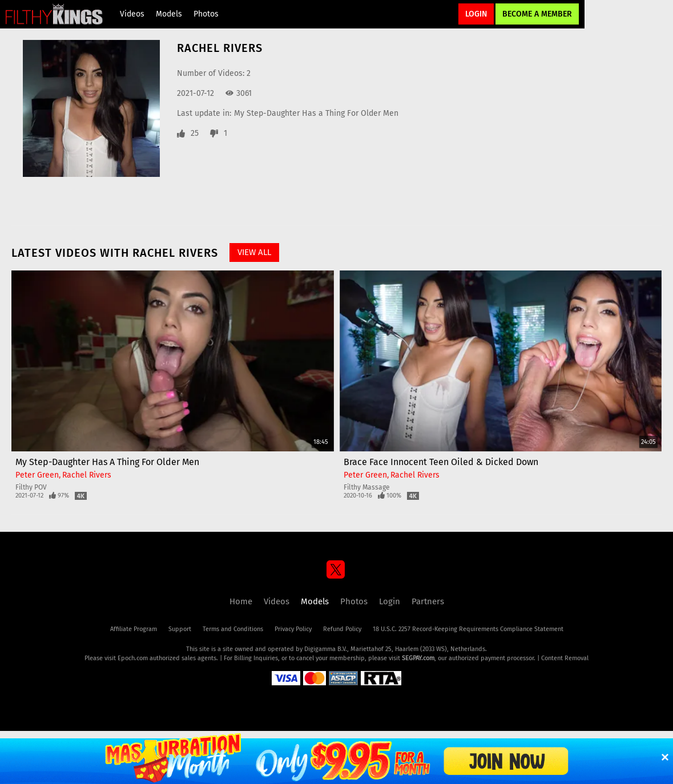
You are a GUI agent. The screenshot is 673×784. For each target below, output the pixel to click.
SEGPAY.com (418, 658)
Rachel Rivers (87, 475)
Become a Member (537, 14)
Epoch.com (133, 658)
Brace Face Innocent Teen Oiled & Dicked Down (441, 462)
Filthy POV (31, 487)
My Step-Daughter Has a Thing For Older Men (316, 113)
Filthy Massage (367, 487)
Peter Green (37, 475)
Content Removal (565, 658)
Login (476, 14)
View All (254, 252)
